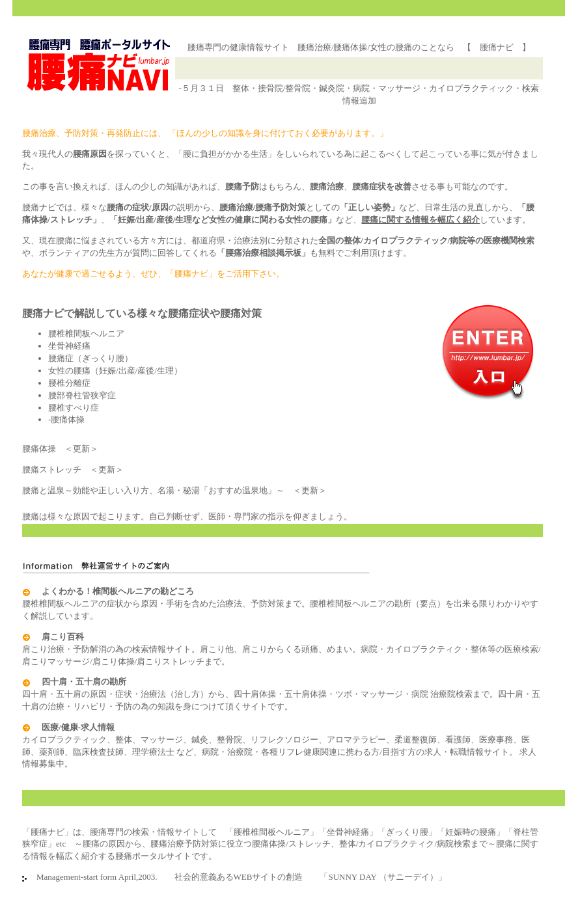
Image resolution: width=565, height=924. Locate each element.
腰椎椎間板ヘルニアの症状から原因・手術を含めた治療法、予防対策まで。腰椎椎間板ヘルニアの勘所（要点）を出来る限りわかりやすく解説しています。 (280, 604)
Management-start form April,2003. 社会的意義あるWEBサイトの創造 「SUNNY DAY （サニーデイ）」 (237, 877)
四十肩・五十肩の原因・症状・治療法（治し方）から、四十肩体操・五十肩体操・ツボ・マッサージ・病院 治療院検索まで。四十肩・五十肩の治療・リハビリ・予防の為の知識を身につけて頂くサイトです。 (281, 694)
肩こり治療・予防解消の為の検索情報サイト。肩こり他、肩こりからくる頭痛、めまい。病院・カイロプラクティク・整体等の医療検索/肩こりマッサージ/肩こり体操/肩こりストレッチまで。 (282, 649)
